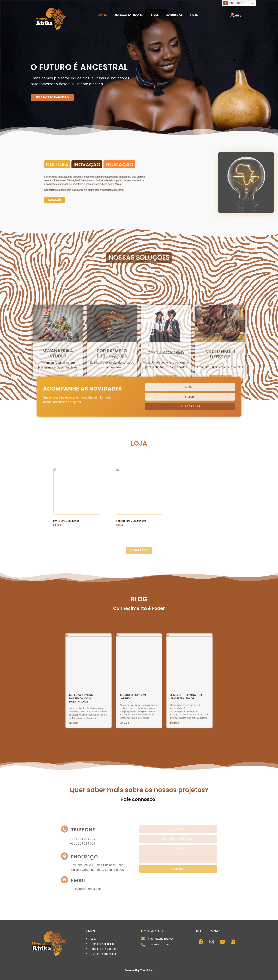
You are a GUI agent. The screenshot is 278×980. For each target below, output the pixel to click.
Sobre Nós (175, 15)
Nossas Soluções (129, 15)
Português (233, 3)
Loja (194, 15)
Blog (155, 15)
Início (102, 15)
